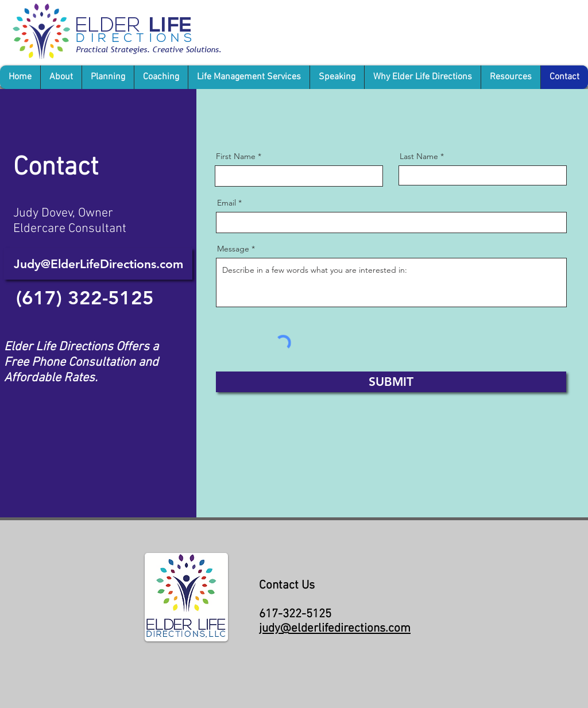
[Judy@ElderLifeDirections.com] (98, 264)
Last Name (419, 156)
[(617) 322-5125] (85, 297)
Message (233, 249)
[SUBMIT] (391, 382)
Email (227, 203)
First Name (236, 156)
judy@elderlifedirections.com (335, 628)
